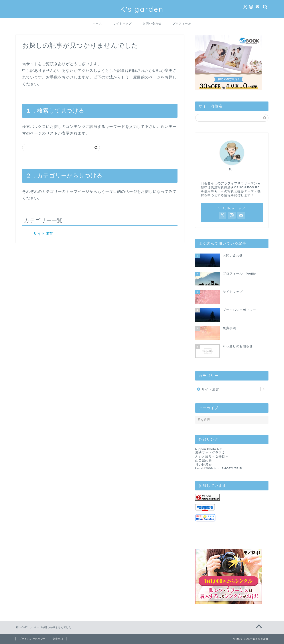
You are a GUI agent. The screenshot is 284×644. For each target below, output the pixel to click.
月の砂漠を (204, 465)
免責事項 (58, 639)
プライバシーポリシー (32, 639)
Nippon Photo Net (209, 449)
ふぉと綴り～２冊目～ (212, 457)
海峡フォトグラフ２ (210, 453)
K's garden (142, 9)
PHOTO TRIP (232, 468)
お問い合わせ (152, 23)
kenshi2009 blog (208, 468)
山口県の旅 (204, 461)
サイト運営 (43, 234)
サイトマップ (122, 23)
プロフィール (182, 23)
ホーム (97, 23)
